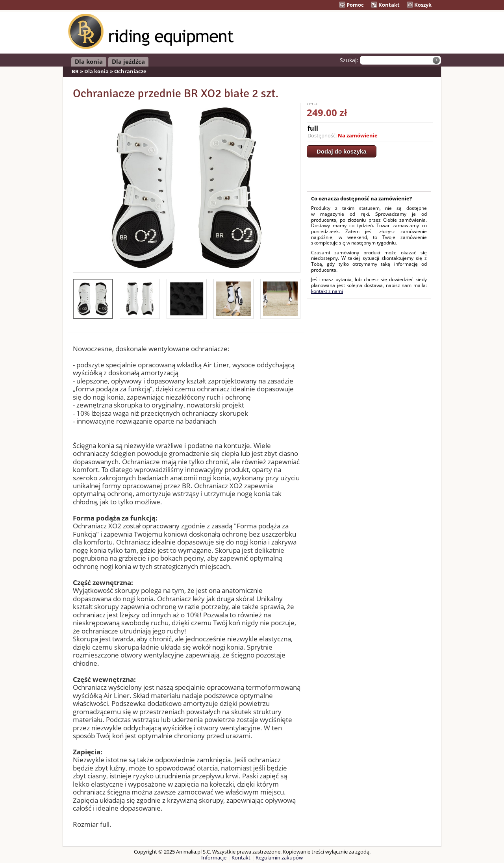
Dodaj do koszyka (342, 151)
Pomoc (351, 5)
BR (75, 71)
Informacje (214, 857)
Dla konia (89, 61)
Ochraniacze (130, 71)
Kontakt (385, 5)
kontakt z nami (327, 291)
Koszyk (419, 5)
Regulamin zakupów (279, 857)
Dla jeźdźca (128, 61)
